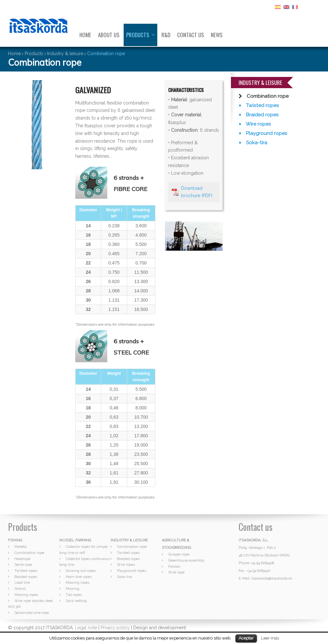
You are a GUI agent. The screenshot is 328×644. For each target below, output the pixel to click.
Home (85, 35)
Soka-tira (256, 143)
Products (138, 35)
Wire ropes (258, 124)
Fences (174, 567)
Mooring (73, 589)
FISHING (15, 540)
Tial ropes (74, 595)
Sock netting (76, 601)
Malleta (20, 547)
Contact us (191, 35)
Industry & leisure (65, 54)
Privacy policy (115, 628)
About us (109, 35)
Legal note (86, 628)
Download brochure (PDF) (197, 192)
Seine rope (23, 565)
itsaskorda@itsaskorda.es (272, 578)
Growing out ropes (81, 571)
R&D (166, 35)
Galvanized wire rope (32, 613)
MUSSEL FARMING (75, 540)
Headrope (22, 559)
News (217, 35)
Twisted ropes (262, 105)
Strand (20, 589)
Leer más (270, 638)
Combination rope (267, 96)
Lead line (22, 583)
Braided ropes (262, 115)
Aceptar (246, 638)
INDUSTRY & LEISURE (129, 540)
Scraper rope (179, 554)
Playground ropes (266, 133)
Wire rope (176, 572)
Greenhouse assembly (186, 560)
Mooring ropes (26, 595)
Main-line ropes (79, 577)
